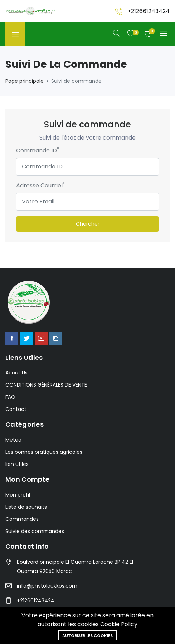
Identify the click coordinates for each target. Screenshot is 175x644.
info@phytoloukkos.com (47, 586)
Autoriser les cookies (87, 635)
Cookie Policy (119, 624)
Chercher (88, 224)
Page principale (25, 81)
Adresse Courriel (40, 185)
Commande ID (38, 150)
